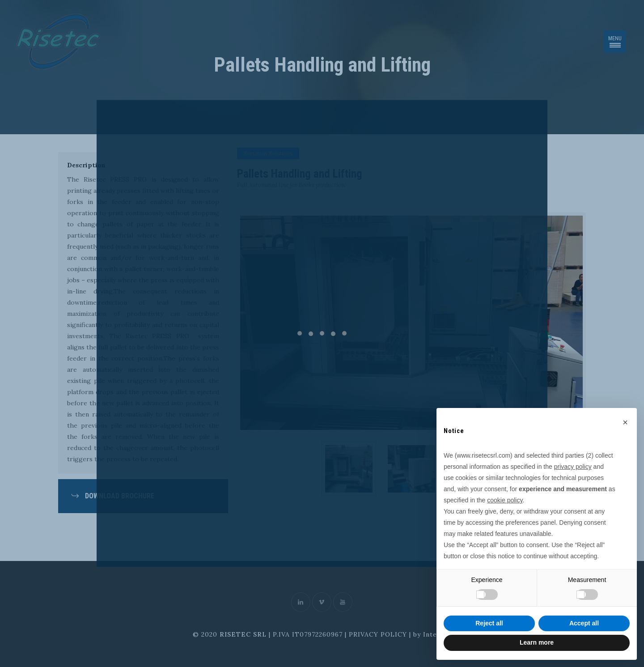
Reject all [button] (489, 623)
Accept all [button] (584, 623)
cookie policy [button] (505, 500)
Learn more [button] (537, 642)
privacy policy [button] (573, 467)
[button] (625, 422)
